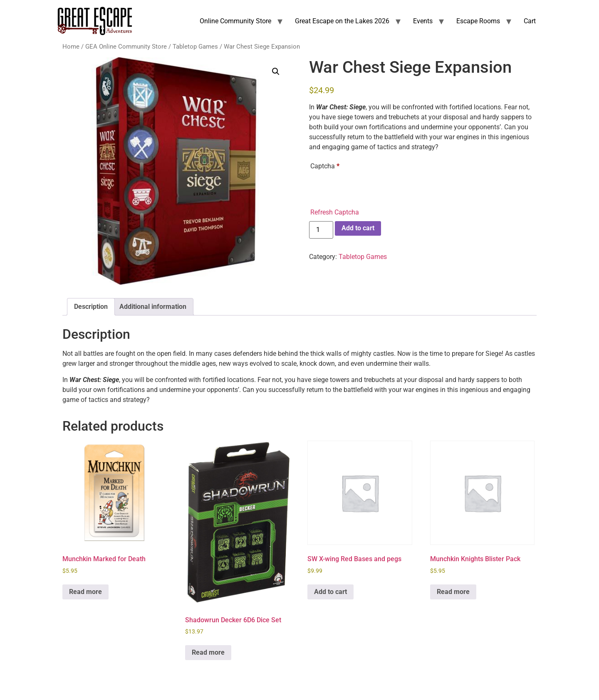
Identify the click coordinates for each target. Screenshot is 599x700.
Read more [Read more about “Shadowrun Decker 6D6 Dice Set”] (208, 652)
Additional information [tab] (153, 307)
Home (71, 47)
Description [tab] (91, 307)
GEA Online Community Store (126, 47)
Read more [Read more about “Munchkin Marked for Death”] (85, 592)
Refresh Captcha (335, 212)
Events (423, 21)
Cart (530, 21)
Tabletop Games (195, 47)
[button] (276, 71)
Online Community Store (235, 21)
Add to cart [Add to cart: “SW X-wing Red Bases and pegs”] (330, 592)
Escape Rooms (478, 21)
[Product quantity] (321, 230)
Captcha (325, 166)
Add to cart (358, 228)
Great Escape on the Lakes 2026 (342, 21)
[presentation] (374, 189)
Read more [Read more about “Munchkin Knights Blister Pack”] (453, 592)
